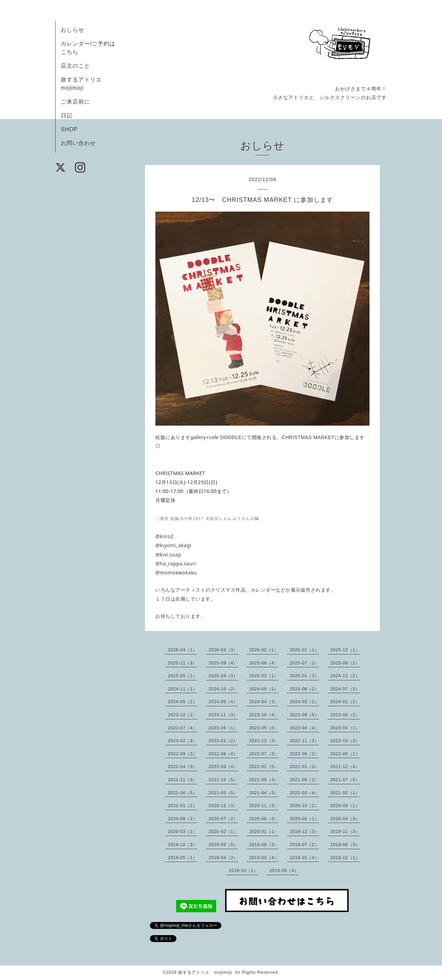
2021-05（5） (223, 793)
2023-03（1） (345, 728)
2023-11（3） (223, 715)
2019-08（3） (264, 845)
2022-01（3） (304, 767)
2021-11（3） (182, 780)
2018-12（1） (345, 858)
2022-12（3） (264, 741)
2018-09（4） (284, 871)
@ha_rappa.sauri (176, 564)
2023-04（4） (304, 728)
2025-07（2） (304, 663)
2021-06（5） (182, 793)
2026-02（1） (264, 650)
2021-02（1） (345, 793)
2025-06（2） (345, 663)
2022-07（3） (264, 754)
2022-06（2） (304, 754)
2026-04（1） (182, 650)
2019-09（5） (223, 845)
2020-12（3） (223, 806)
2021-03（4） (304, 793)
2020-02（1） (223, 832)
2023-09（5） (304, 715)
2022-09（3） (182, 754)
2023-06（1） (223, 728)
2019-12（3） (304, 832)
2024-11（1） (182, 689)
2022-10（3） (345, 741)
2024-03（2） (304, 702)
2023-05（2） (264, 728)
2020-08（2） (182, 819)
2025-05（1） (182, 676)
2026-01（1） (304, 650)
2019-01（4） (304, 858)
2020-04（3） (345, 819)
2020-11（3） (264, 806)
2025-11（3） (182, 663)
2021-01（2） (182, 806)
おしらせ (73, 30)
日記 (67, 115)
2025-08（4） (264, 663)
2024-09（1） (264, 689)
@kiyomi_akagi (173, 545)
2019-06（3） (345, 845)
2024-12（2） (345, 676)
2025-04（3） (223, 676)
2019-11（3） (345, 832)
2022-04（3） (182, 767)
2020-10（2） (304, 806)
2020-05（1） (304, 819)
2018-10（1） (244, 871)
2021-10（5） (223, 780)
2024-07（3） (345, 689)
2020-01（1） (264, 832)
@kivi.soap (168, 555)
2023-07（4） (182, 728)
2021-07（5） (345, 780)
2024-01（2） (345, 702)
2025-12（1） (345, 650)
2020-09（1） (345, 806)
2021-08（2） (304, 780)
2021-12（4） (345, 767)
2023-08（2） (345, 715)
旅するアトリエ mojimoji (205, 972)
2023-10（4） (264, 715)
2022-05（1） (345, 754)
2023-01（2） (223, 741)
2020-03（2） (182, 832)
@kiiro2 (165, 536)
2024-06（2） (182, 702)
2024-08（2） (304, 689)
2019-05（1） (182, 858)
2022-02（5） (264, 767)
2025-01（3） (304, 676)
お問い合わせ (78, 143)
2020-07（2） (223, 819)
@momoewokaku (176, 573)
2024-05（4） (223, 702)
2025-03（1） (264, 676)
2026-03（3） (223, 650)
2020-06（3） (264, 819)
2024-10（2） (223, 689)
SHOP (69, 129)
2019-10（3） (182, 845)
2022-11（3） (304, 741)
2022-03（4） (223, 767)
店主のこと (75, 66)
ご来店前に (78, 102)
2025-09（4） (223, 663)
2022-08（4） (223, 754)
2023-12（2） (182, 715)
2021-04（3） (264, 793)
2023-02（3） (182, 741)
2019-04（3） (223, 858)
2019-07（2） (304, 845)
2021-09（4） (264, 780)
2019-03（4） (264, 858)
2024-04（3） (264, 702)
